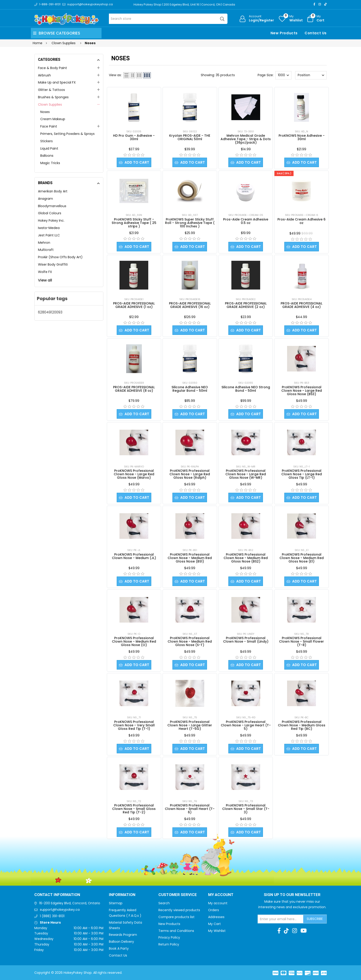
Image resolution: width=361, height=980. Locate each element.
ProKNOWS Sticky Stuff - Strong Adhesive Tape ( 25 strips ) (134, 223)
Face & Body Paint (52, 68)
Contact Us (316, 33)
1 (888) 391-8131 (52, 916)
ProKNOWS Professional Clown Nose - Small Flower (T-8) (301, 641)
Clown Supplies (50, 104)
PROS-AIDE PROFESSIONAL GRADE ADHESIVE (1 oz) (134, 305)
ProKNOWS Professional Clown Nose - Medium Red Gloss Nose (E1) (302, 558)
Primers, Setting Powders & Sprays (67, 134)
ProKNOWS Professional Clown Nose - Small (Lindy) (246, 640)
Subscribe (315, 919)
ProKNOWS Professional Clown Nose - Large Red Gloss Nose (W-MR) (246, 474)
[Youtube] (304, 931)
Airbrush (44, 75)
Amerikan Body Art (53, 191)
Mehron (44, 243)
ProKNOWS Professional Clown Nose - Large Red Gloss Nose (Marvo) (134, 474)
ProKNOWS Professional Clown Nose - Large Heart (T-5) (246, 725)
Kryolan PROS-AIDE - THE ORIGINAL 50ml (190, 137)
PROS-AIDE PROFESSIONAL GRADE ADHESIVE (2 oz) (246, 305)
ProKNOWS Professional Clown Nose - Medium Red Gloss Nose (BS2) (246, 558)
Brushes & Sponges (53, 97)
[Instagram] (320, 4)
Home (38, 43)
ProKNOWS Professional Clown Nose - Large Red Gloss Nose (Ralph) (190, 474)
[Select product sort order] (311, 75)
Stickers (47, 141)
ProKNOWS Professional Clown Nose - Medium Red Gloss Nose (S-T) (190, 641)
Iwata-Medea (49, 228)
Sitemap (116, 903)
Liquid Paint (49, 148)
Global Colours (50, 213)
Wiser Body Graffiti (53, 264)
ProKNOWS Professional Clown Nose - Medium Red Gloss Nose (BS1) (190, 558)
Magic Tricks (50, 163)
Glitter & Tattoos (51, 90)
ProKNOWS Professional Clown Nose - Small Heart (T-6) (190, 809)
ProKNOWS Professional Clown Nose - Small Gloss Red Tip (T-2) (134, 809)
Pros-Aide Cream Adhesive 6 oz (301, 221)
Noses (45, 112)
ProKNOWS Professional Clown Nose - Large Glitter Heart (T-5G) (190, 725)
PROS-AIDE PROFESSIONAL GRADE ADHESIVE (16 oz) (190, 305)
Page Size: (266, 75)
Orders (214, 910)
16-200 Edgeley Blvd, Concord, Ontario (70, 903)
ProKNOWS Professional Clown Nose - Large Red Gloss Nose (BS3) (302, 391)
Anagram (45, 199)
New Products (284, 33)
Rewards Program (123, 935)
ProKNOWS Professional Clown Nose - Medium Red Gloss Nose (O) (134, 641)
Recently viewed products (179, 910)
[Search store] (168, 19)
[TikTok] (325, 4)
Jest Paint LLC (49, 235)
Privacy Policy (169, 937)
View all (45, 280)
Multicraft (46, 250)
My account (218, 903)
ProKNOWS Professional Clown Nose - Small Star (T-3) (246, 809)
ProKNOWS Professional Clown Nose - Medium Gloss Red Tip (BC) (302, 725)
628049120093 (50, 312)
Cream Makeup (53, 119)
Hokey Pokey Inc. (51, 220)
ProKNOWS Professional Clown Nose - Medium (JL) (134, 556)
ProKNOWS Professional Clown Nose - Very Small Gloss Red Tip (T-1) (134, 725)
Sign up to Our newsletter (292, 895)
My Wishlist (217, 931)
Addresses (216, 917)
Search (164, 903)
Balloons (47, 156)
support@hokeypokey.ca (60, 910)
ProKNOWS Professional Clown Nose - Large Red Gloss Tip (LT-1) (302, 474)
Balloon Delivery (121, 942)
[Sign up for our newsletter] (281, 919)
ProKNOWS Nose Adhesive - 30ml (302, 137)
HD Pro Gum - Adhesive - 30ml (134, 137)
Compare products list (176, 917)
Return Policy (169, 944)
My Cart (214, 924)
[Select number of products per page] (283, 75)
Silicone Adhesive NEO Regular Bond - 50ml (190, 389)
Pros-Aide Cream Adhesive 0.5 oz (246, 221)
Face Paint (49, 126)
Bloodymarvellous (52, 206)
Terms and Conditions (176, 931)
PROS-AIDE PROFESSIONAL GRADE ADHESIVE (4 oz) (301, 305)
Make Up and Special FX (57, 82)
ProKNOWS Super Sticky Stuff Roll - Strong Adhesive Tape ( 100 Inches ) (190, 223)
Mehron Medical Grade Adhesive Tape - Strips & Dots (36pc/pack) (246, 139)
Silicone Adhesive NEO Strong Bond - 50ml (246, 389)
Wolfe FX (45, 272)
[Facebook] (314, 4)
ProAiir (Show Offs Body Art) (60, 257)
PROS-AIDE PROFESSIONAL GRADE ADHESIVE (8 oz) (134, 389)
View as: (115, 75)
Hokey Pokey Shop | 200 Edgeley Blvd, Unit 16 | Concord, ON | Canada (184, 4)
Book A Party (119, 948)
